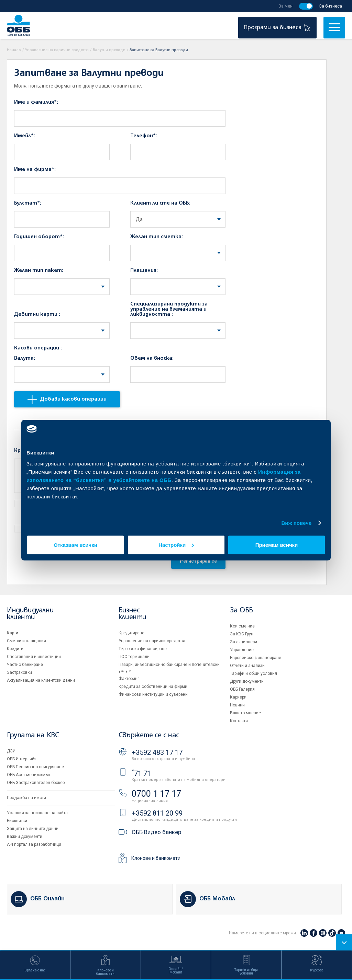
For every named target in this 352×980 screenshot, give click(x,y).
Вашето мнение (245, 713)
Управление (242, 650)
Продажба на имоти (26, 798)
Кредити (15, 649)
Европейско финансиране (256, 658)
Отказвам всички (75, 545)
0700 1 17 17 (156, 794)
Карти (13, 633)
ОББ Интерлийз (22, 759)
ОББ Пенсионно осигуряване (35, 767)
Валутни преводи (109, 50)
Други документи (247, 681)
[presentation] (66, 563)
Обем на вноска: (152, 358)
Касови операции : (38, 348)
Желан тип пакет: (39, 270)
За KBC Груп (242, 634)
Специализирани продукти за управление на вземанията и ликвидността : (169, 309)
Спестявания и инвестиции (34, 657)
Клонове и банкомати (156, 858)
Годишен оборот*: (39, 237)
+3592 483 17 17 (157, 752)
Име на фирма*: (35, 170)
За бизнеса (331, 6)
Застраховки (19, 672)
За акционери (244, 642)
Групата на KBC (33, 735)
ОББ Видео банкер (156, 832)
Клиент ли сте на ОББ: (160, 203)
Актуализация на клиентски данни (41, 680)
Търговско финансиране (143, 649)
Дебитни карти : (37, 314)
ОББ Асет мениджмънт (29, 775)
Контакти (239, 721)
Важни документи (25, 837)
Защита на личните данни (33, 829)
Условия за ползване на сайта (37, 813)
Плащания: (144, 270)
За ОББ (241, 610)
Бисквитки (17, 821)
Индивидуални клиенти (30, 614)
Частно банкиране (25, 665)
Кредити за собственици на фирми (153, 687)
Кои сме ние (242, 626)
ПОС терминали (134, 657)
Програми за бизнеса (278, 28)
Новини (237, 705)
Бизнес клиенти (133, 614)
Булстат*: (28, 203)
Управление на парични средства (57, 50)
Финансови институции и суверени (153, 694)
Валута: (25, 358)
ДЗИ (11, 751)
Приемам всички (277, 545)
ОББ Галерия (242, 689)
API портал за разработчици (34, 844)
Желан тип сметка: (157, 237)
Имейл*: (25, 136)
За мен (285, 6)
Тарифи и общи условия (254, 673)
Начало (14, 50)
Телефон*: (144, 136)
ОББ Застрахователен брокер (36, 783)
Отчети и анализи (247, 666)
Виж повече (296, 523)
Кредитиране (131, 633)
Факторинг (129, 679)
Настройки (176, 545)
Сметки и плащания (26, 641)
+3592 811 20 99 (157, 813)
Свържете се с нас (149, 735)
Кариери (238, 697)
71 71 (141, 773)
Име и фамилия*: (36, 102)
